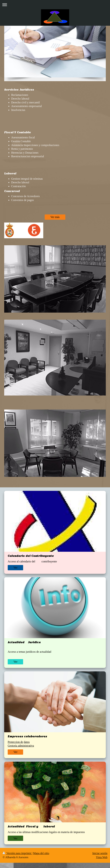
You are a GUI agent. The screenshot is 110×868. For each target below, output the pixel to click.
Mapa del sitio (41, 853)
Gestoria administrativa (21, 746)
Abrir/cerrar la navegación (55, 5)
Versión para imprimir (17, 853)
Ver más (55, 217)
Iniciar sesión (100, 853)
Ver (15, 568)
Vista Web (102, 857)
